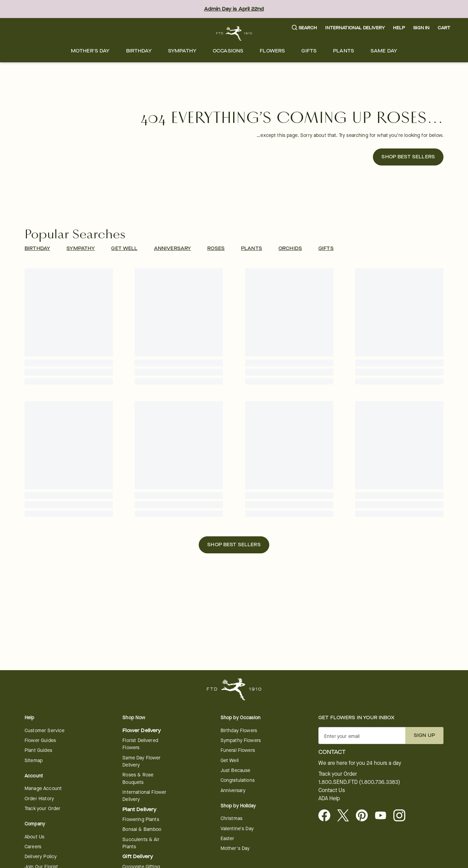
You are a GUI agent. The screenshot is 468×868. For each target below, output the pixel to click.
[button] (305, 28)
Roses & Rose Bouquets (138, 778)
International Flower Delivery (144, 796)
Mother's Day (90, 51)
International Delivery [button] (355, 28)
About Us (34, 837)
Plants (344, 51)
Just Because (236, 770)
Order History (39, 799)
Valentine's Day (237, 829)
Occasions (228, 51)
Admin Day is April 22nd (234, 9)
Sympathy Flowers (241, 740)
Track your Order (42, 809)
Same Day (384, 51)
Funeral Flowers (238, 750)
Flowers (272, 51)
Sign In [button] (421, 28)
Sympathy (182, 51)
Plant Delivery (139, 810)
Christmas (231, 818)
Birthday (139, 51)
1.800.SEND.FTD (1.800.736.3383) (359, 782)
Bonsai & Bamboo (142, 829)
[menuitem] (90, 51)
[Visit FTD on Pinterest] (365, 816)
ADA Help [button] (329, 799)
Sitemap (34, 761)
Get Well (230, 761)
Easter (228, 839)
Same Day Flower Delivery (141, 761)
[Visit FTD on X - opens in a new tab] (346, 816)
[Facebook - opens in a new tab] (327, 816)
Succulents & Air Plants (141, 843)
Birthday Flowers (239, 731)
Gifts (309, 51)
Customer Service (44, 731)
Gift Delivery (138, 857)
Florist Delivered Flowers (140, 744)
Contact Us (332, 790)
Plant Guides (38, 750)
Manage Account (43, 788)
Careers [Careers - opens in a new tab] (33, 847)
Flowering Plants (141, 819)
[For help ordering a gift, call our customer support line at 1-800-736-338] (234, 34)
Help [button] (399, 28)
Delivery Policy (41, 857)
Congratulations (238, 780)
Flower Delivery (142, 731)
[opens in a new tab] (383, 816)
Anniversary (233, 791)
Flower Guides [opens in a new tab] (40, 740)
